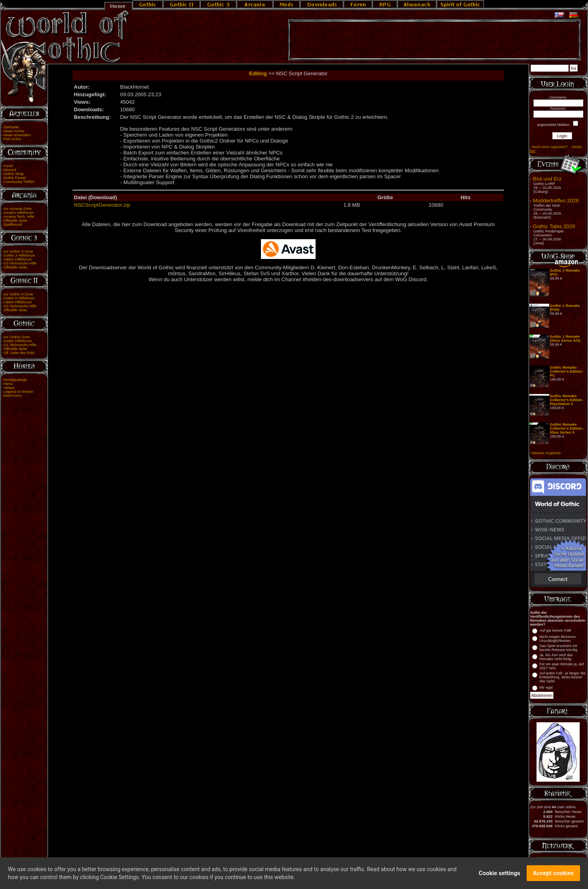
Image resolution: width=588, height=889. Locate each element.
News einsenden (17, 135)
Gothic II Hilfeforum (19, 298)
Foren (8, 166)
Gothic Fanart (15, 178)
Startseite (11, 127)
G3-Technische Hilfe (20, 263)
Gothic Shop (14, 174)
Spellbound (13, 225)
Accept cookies (553, 876)
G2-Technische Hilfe (20, 306)
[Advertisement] (434, 40)
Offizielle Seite (15, 221)
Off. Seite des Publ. (19, 353)
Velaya (9, 388)
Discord (10, 170)
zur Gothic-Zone (17, 337)
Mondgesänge (15, 380)
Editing (258, 73)
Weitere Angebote (546, 453)
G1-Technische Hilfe (20, 345)
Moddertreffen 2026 (556, 201)
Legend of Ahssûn (18, 392)
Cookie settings (500, 876)
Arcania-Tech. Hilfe (19, 217)
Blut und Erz (547, 179)
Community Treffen (19, 182)
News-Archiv (14, 131)
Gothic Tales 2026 (554, 226)
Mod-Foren (13, 396)
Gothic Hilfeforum (18, 341)
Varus (8, 384)
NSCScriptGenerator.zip (102, 205)
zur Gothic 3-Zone (18, 251)
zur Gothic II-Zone (18, 294)
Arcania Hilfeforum (18, 213)
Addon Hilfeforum (17, 259)
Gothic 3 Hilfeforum (19, 255)
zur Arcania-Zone (18, 209)
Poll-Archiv (12, 139)
